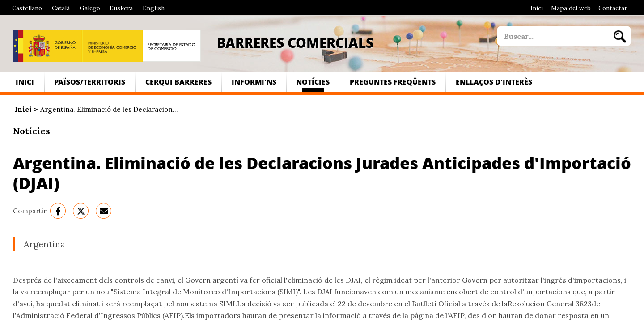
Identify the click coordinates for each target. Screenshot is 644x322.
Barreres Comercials (295, 42)
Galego (90, 8)
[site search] (553, 36)
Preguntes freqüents (393, 82)
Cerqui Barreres (178, 82)
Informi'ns (254, 82)
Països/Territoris (90, 82)
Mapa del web (571, 8)
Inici (537, 8)
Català (61, 8)
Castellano (27, 8)
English (154, 8)
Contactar (613, 8)
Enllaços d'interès (494, 82)
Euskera (121, 8)
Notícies (313, 82)
